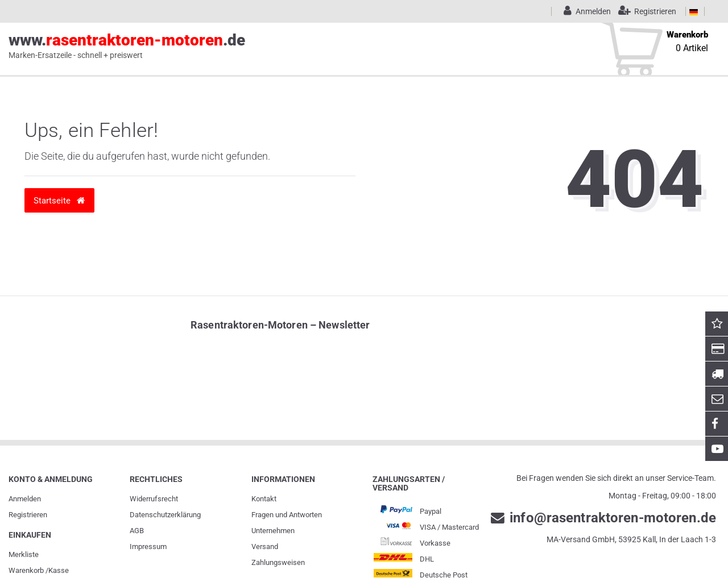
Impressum (148, 546)
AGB (137, 531)
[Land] (694, 11)
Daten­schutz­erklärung (165, 515)
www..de (127, 46)
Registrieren (28, 515)
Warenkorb (26, 570)
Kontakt (264, 499)
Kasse (59, 570)
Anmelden (25, 499)
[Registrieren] (645, 11)
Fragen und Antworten (287, 515)
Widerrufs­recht (154, 499)
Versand (265, 546)
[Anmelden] (585, 11)
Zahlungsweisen (278, 562)
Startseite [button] (59, 200)
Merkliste (24, 554)
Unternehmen (273, 531)
